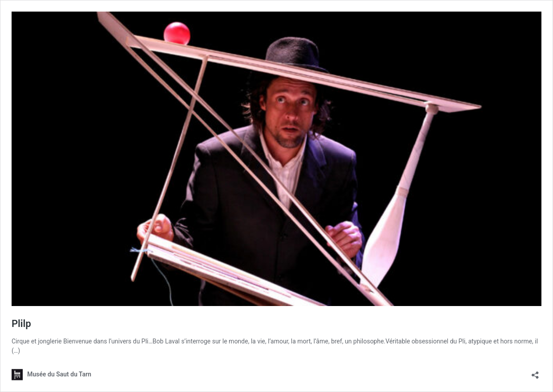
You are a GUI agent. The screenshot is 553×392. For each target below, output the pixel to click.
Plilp (21, 324)
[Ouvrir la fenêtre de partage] (535, 372)
